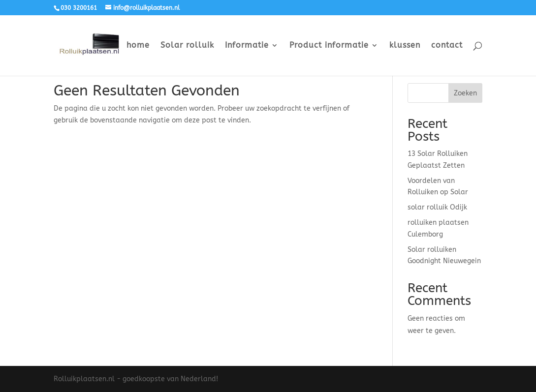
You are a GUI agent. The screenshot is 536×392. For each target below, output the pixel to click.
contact (447, 46)
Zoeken (465, 93)
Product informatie (329, 46)
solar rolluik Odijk (437, 207)
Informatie (247, 46)
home (138, 46)
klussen (405, 46)
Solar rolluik (187, 46)
